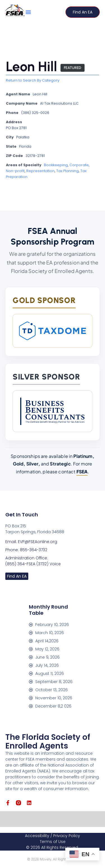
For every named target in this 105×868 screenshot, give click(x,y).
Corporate (79, 165)
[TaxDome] (53, 331)
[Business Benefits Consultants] (53, 411)
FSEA (82, 472)
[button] (28, 12)
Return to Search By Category (33, 81)
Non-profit (15, 171)
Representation (40, 171)
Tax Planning (67, 171)
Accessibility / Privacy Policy (53, 836)
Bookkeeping (56, 165)
